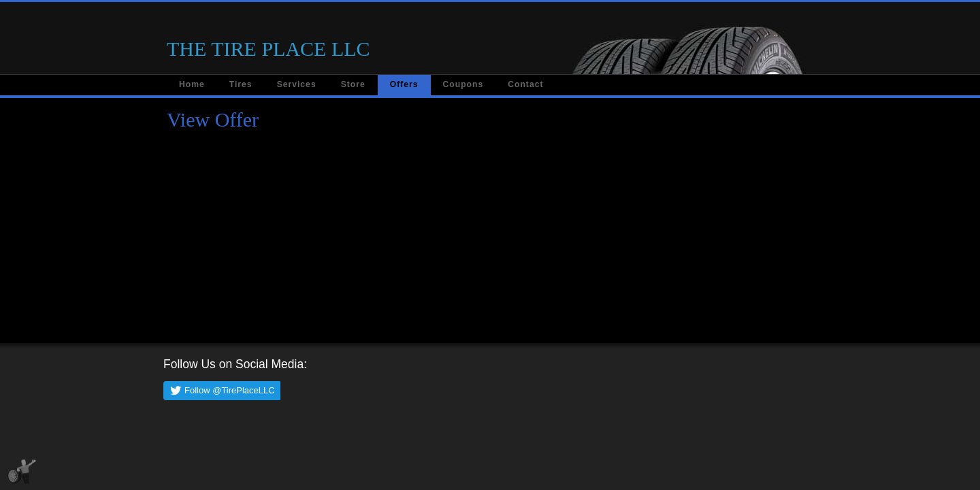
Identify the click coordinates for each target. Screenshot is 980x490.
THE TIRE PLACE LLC (268, 49)
